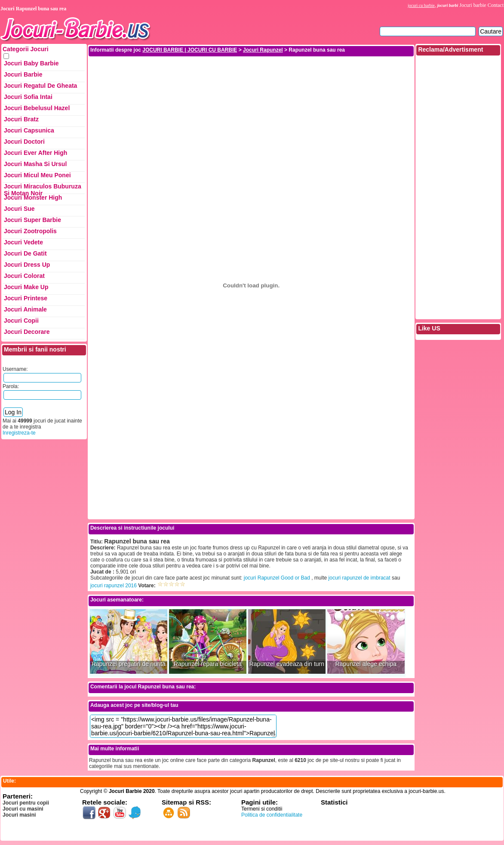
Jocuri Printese (26, 298)
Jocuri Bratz (21, 119)
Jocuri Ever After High (35, 153)
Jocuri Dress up (27, 265)
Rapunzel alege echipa (366, 664)
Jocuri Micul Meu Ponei (37, 175)
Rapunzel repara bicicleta (208, 664)
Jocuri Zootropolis (30, 231)
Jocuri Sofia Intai (28, 97)
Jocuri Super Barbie (32, 220)
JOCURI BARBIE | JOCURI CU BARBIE (190, 50)
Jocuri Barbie (23, 74)
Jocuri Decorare (27, 332)
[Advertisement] (251, 117)
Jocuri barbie (473, 5)
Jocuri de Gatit (25, 253)
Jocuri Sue (19, 209)
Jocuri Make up (26, 287)
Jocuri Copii (21, 321)
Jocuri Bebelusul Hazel (37, 108)
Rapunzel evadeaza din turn (287, 664)
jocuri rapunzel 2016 (114, 586)
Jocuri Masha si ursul (35, 164)
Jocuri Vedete (23, 242)
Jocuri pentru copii (26, 803)
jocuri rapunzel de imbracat (360, 578)
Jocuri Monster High (33, 197)
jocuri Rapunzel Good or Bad (277, 578)
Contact (496, 5)
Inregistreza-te (19, 433)
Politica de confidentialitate (272, 815)
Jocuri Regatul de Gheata (40, 86)
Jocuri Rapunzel (263, 50)
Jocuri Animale (25, 309)
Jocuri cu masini (23, 809)
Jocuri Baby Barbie (31, 63)
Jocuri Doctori (24, 142)
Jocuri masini (19, 815)
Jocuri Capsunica (29, 130)
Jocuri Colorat (24, 276)
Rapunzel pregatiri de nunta (129, 664)
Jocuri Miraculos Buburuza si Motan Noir (43, 188)
